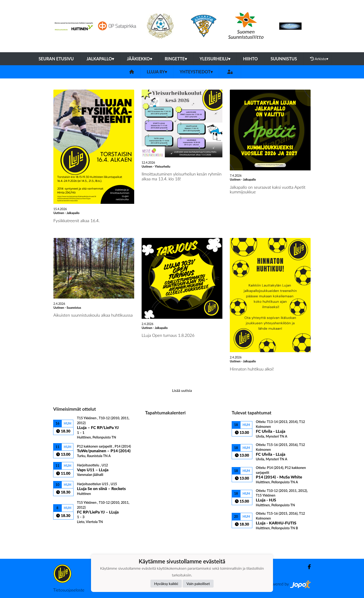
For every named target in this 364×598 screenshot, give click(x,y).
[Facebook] (307, 567)
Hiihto (250, 59)
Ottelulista (65, 532)
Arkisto (319, 59)
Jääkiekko (139, 59)
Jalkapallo (100, 59)
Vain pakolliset (198, 583)
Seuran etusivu (56, 59)
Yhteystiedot (196, 72)
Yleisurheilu (215, 59)
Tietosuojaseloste (69, 590)
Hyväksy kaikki (166, 583)
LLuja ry (157, 72)
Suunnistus (284, 59)
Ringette (176, 59)
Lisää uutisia (182, 390)
